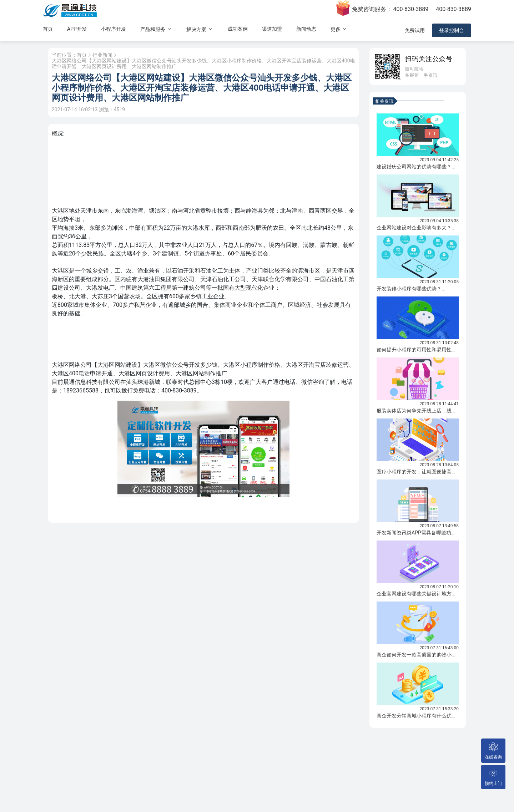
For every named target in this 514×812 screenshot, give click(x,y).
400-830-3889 (411, 9)
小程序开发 (114, 29)
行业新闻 (102, 55)
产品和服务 (156, 29)
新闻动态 (306, 29)
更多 (339, 29)
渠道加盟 (272, 29)
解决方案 (200, 29)
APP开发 (77, 29)
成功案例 (238, 29)
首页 (48, 29)
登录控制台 (452, 30)
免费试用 (415, 30)
